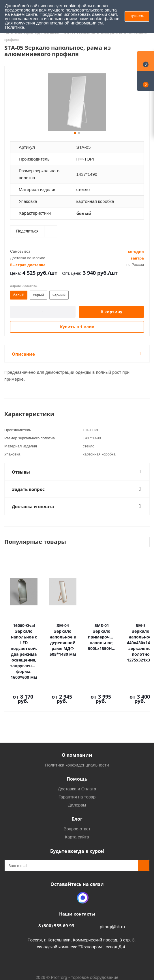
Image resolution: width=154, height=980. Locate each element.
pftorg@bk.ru (112, 894)
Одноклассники (68, 865)
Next (145, 542)
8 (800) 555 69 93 (56, 893)
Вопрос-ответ (77, 796)
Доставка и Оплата (77, 756)
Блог (77, 786)
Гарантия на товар (77, 764)
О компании (77, 722)
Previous (136, 542)
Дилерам (77, 772)
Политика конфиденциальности (77, 732)
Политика (14, 27)
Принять (137, 16)
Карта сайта (77, 804)
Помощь (77, 746)
